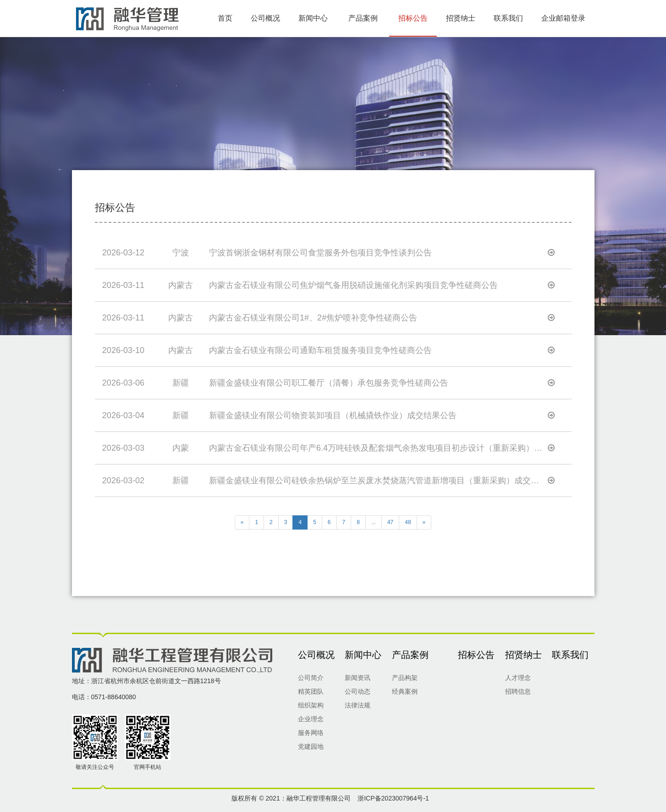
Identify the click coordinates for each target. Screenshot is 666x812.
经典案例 (405, 691)
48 (408, 522)
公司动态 (358, 691)
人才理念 (518, 678)
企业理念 (311, 719)
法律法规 (358, 705)
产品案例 (363, 18)
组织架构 (311, 705)
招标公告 (413, 18)
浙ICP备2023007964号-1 (393, 798)
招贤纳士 (461, 18)
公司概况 (265, 18)
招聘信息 (518, 691)
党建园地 (311, 746)
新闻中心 (313, 18)
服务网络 (311, 733)
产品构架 (405, 678)
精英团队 (311, 691)
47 (390, 522)
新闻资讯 (358, 678)
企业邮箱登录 (563, 18)
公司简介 (311, 678)
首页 (225, 18)
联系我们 (508, 18)
